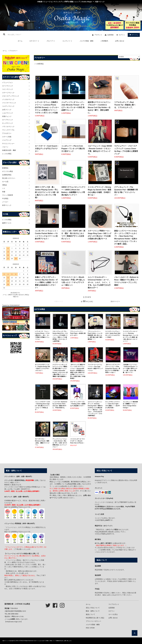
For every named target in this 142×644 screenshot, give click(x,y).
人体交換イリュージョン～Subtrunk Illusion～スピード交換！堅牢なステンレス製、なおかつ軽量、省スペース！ (130, 369)
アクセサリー (14, 51)
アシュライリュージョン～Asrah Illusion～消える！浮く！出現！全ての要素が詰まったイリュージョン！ (60, 443)
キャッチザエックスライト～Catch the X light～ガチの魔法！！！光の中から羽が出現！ (113, 405)
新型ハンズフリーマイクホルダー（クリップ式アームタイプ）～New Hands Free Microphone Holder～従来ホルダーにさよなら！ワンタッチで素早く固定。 (126, 237)
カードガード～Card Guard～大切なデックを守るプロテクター (47, 149)
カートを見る (113, 614)
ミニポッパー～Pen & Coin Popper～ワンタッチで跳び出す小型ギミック (73, 149)
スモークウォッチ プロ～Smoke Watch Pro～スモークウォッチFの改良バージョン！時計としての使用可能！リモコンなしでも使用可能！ (60, 336)
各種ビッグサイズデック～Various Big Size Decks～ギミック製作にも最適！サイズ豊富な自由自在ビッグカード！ (46, 282)
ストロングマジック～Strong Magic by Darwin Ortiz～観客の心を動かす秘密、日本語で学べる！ (100, 191)
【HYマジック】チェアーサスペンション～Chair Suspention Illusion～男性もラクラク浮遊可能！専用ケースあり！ (113, 369)
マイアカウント (114, 604)
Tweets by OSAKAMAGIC (11, 305)
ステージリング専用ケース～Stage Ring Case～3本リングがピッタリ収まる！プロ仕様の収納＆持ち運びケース (100, 235)
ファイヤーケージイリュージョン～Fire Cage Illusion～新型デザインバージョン (95, 368)
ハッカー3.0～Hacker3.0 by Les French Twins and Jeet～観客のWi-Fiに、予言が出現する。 (60, 405)
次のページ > (115, 301)
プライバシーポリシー (94, 621)
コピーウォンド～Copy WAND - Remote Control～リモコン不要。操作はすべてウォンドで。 (100, 150)
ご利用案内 (104, 41)
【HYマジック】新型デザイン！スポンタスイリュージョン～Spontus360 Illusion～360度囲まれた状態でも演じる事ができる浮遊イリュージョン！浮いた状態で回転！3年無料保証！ (78, 371)
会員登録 (110, 35)
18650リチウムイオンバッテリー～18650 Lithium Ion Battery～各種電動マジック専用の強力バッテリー (73, 191)
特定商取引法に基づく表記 (95, 618)
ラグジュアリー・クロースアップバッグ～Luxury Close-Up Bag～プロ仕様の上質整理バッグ (126, 150)
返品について (90, 614)
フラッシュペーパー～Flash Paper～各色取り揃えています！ (78, 333)
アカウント (98, 35)
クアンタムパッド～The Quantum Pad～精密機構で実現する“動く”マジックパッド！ (126, 191)
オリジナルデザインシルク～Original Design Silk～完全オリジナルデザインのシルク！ (42, 368)
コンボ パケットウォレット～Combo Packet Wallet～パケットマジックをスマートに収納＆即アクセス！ (47, 235)
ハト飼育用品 (39, 64)
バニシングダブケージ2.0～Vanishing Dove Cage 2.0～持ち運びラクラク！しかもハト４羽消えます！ (42, 406)
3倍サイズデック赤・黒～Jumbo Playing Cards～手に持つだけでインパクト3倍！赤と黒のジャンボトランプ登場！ (47, 192)
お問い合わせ (120, 41)
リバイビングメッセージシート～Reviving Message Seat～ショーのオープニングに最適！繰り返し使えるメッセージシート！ (130, 336)
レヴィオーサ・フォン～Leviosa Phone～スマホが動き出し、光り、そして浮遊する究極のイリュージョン (42, 335)
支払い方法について (93, 608)
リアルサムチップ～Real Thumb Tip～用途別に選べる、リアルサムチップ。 (125, 105)
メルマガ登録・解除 (87, 41)
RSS (87, 628)
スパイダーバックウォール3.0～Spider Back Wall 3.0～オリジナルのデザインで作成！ (113, 334)
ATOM (92, 628)
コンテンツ (68, 41)
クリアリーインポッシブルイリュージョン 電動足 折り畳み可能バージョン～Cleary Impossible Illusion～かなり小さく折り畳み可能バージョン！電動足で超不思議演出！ (60, 370)
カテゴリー (35, 41)
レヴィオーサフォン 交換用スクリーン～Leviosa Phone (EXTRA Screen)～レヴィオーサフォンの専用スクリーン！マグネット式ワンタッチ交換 (47, 107)
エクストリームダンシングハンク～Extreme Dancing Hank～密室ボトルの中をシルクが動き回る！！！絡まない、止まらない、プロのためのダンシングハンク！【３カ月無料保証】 (95, 409)
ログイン (122, 35)
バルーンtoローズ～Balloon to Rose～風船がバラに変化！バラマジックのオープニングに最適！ (126, 281)
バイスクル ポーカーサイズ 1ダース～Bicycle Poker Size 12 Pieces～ (77, 441)
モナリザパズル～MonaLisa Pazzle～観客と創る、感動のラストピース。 (42, 442)
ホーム (20, 41)
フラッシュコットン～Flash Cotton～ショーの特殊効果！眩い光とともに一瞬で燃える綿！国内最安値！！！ (95, 335)
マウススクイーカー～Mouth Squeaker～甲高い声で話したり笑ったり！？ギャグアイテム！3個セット (73, 281)
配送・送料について (93, 611)
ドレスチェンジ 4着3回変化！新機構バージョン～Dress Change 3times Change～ (130, 405)
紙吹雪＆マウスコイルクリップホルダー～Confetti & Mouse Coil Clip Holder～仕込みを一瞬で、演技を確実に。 (99, 107)
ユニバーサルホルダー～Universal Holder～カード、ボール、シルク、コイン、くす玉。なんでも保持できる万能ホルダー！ (99, 282)
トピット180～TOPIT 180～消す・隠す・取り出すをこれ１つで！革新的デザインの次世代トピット (73, 235)
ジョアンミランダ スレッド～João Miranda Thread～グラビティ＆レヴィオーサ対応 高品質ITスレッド (73, 106)
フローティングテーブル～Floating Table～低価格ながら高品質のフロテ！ (78, 404)
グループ (51, 41)
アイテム (133, 35)
